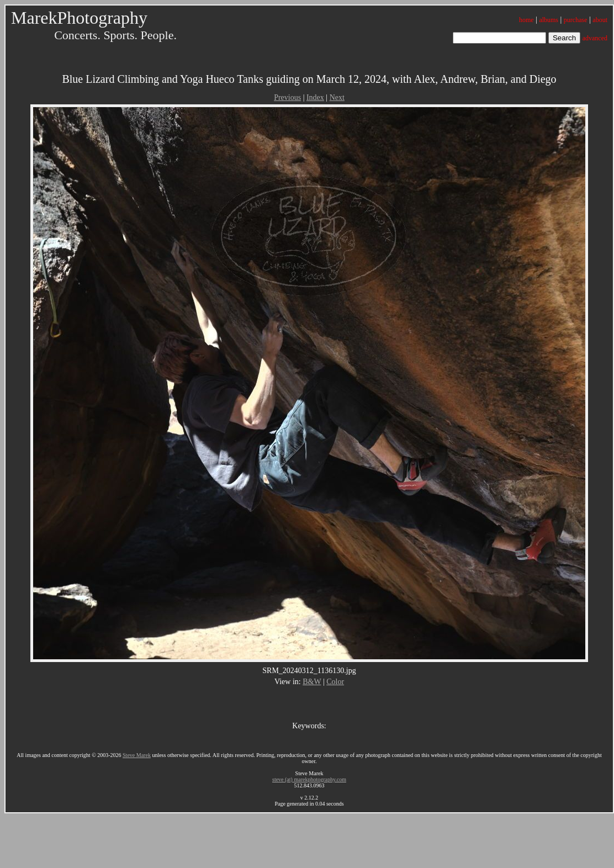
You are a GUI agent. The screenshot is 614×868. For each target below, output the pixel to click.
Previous (287, 97)
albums (549, 20)
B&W (312, 682)
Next (337, 97)
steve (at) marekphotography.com (309, 779)
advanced (595, 38)
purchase (576, 20)
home (526, 20)
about (600, 20)
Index (315, 97)
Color (335, 682)
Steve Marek (137, 755)
